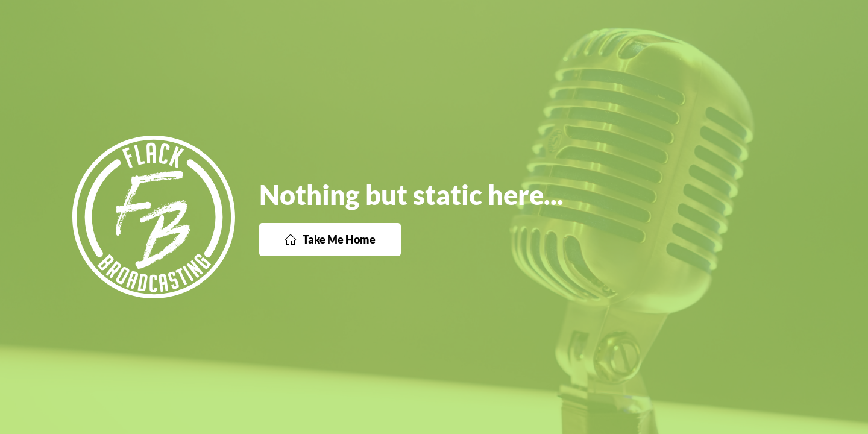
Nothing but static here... (411, 195)
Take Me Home (330, 239)
